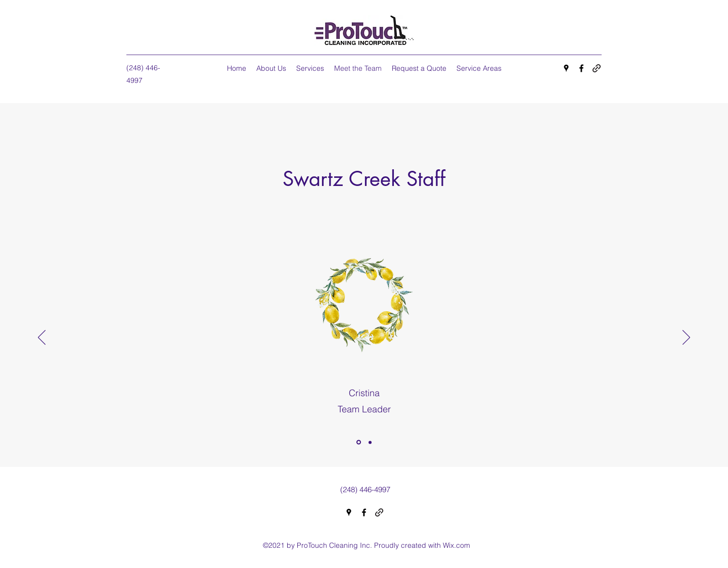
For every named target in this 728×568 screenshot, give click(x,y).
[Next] (686, 338)
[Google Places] (566, 68)
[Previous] (42, 338)
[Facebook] (581, 68)
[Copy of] (370, 442)
